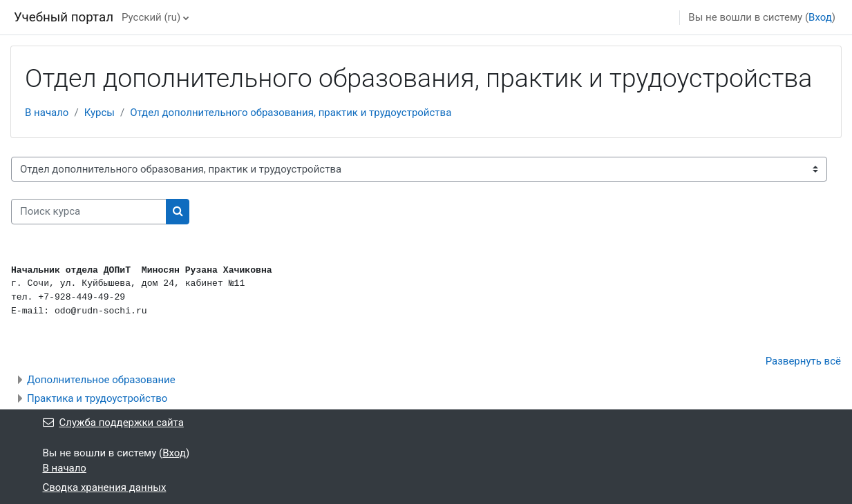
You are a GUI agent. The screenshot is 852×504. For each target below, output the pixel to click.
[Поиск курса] (89, 212)
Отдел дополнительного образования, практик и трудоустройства (291, 113)
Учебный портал (64, 17)
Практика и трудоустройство (97, 398)
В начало (47, 113)
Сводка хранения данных (105, 487)
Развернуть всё (803, 361)
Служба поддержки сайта (113, 423)
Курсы (100, 113)
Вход (820, 17)
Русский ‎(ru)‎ (151, 17)
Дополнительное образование (101, 380)
